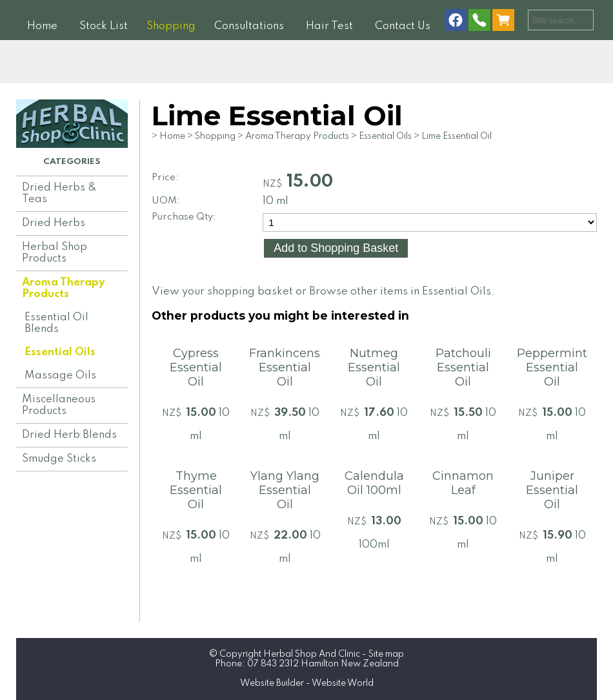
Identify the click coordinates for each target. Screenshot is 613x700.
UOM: (166, 201)
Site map (386, 654)
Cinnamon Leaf (463, 483)
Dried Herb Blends (69, 435)
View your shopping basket (222, 292)
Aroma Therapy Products (63, 288)
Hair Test (329, 26)
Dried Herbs (54, 223)
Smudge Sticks (59, 459)
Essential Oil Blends (56, 323)
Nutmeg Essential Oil (374, 367)
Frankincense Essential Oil (288, 367)
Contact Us (403, 26)
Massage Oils (60, 376)
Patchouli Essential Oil (463, 367)
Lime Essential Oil (457, 136)
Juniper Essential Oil (552, 490)
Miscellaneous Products (59, 405)
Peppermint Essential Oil (552, 367)
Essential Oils (60, 352)
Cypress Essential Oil (196, 367)
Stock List (104, 26)
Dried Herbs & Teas (59, 193)
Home (42, 26)
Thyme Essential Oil (196, 490)
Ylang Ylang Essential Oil (285, 490)
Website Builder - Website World (307, 683)
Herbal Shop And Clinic (312, 654)
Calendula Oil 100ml (374, 483)
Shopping (171, 26)
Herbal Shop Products (55, 253)
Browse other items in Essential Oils (400, 292)
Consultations (249, 26)
